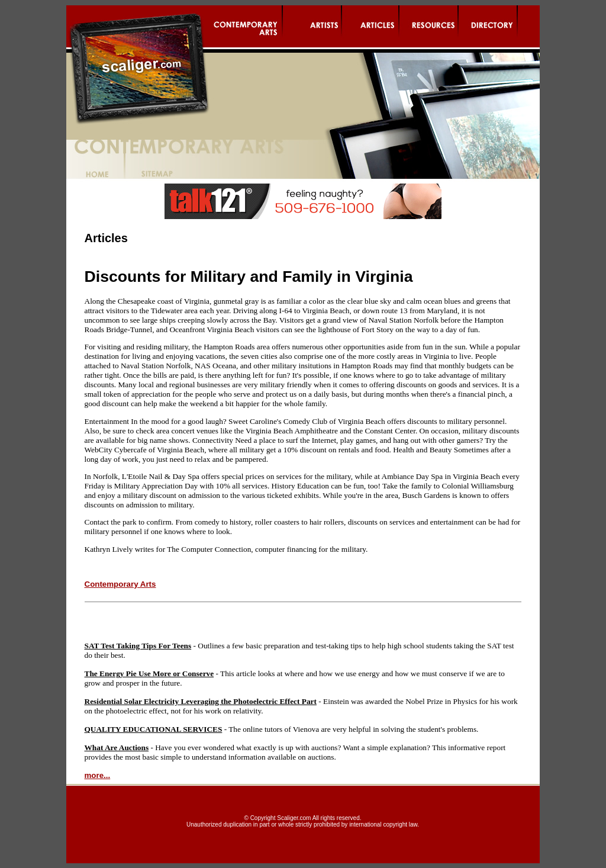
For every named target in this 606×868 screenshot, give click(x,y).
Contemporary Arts (120, 584)
